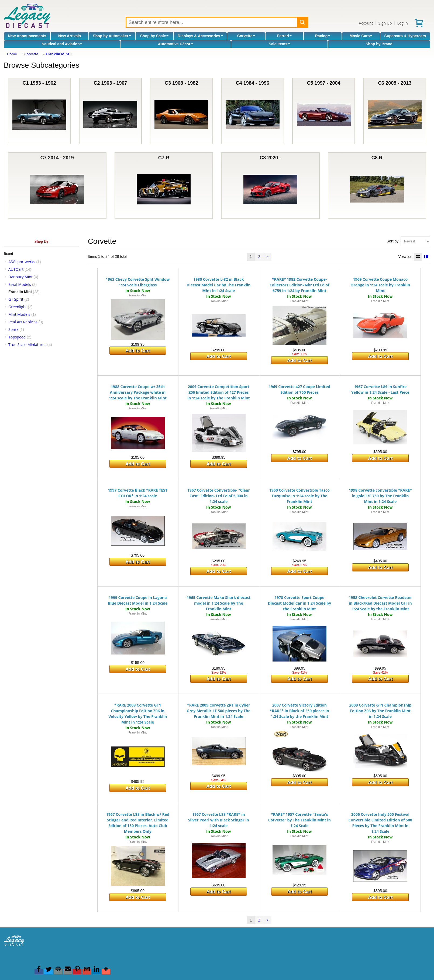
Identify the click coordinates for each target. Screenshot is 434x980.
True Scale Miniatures (27, 345)
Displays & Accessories (200, 36)
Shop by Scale (154, 36)
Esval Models (20, 284)
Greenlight (18, 307)
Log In (402, 23)
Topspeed (17, 337)
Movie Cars (361, 36)
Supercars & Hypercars (405, 36)
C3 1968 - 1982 (181, 111)
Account (366, 23)
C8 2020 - (270, 186)
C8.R (377, 186)
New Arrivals (70, 36)
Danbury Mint (20, 277)
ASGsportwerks (22, 262)
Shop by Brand (379, 44)
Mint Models (19, 314)
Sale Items (279, 44)
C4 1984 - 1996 (253, 111)
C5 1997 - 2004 (324, 111)
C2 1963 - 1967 (110, 111)
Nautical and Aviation (62, 44)
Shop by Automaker (112, 36)
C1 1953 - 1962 (39, 111)
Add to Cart (138, 351)
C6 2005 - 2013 (395, 111)
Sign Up (385, 23)
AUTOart (16, 269)
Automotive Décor (176, 44)
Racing (323, 36)
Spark (13, 329)
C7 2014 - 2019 (57, 186)
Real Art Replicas (23, 322)
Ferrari (284, 36)
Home (12, 54)
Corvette (246, 36)
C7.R (164, 186)
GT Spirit (16, 299)
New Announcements (27, 36)
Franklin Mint (57, 54)
